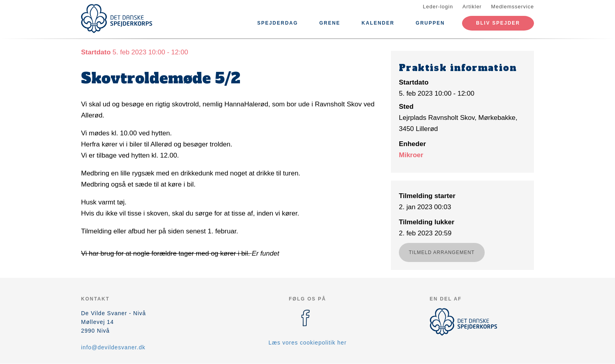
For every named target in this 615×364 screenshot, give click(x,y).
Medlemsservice (512, 7)
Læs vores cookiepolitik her (308, 343)
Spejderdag (278, 23)
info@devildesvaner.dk (113, 347)
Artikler (472, 7)
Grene (330, 23)
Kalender (378, 23)
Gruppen (430, 23)
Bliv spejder (498, 23)
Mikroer (411, 155)
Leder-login (438, 7)
